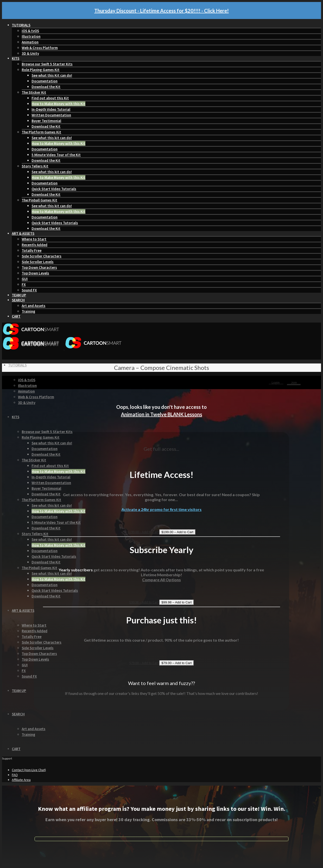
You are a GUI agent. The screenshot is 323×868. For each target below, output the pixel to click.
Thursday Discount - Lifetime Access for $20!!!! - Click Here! (161, 11)
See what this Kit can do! (52, 75)
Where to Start (34, 239)
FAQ (15, 775)
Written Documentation (51, 115)
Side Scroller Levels (38, 262)
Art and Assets (34, 306)
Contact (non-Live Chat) (29, 770)
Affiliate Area (21, 780)
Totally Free (32, 250)
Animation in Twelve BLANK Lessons (161, 414)
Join (294, 382)
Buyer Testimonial (46, 121)
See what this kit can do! (52, 138)
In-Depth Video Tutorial (51, 109)
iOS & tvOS (30, 31)
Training (28, 311)
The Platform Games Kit (41, 132)
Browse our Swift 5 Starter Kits (47, 64)
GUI (25, 279)
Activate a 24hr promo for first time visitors (161, 509)
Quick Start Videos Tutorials (55, 223)
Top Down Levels (35, 273)
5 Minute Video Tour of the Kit (56, 155)
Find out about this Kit (50, 98)
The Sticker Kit (34, 92)
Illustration (31, 36)
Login (276, 382)
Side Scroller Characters (42, 256)
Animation (30, 42)
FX (24, 284)
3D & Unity (30, 53)
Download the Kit (46, 87)
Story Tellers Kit (35, 166)
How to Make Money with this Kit (58, 104)
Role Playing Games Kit (41, 70)
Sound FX (29, 290)
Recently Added (35, 245)
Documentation (45, 81)
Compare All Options (161, 580)
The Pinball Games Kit (39, 200)
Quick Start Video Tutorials (54, 189)
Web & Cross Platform (40, 48)
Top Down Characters (39, 267)
